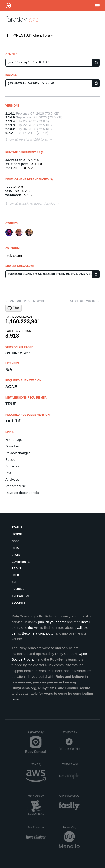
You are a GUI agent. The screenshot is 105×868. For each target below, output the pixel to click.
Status (17, 528)
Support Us (20, 596)
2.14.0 (10, 117)
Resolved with (70, 764)
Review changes (18, 453)
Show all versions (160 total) (27, 139)
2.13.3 (10, 125)
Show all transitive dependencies (30, 203)
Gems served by (69, 796)
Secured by (71, 828)
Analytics (12, 479)
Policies (18, 589)
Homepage (14, 440)
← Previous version (25, 301)
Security (18, 603)
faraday (16, 19)
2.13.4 (10, 121)
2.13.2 (10, 129)
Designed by (71, 732)
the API (34, 628)
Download (13, 446)
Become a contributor (38, 633)
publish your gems (52, 622)
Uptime (17, 534)
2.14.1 (10, 113)
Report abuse (16, 486)
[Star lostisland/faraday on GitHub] (13, 308)
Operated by (37, 734)
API (14, 582)
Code (15, 541)
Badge (10, 459)
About (16, 568)
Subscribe (13, 466)
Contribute (21, 562)
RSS (9, 473)
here (15, 699)
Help (15, 575)
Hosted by (38, 764)
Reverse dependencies (23, 493)
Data (15, 548)
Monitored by (37, 796)
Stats (16, 555)
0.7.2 (9, 133)
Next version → (85, 301)
